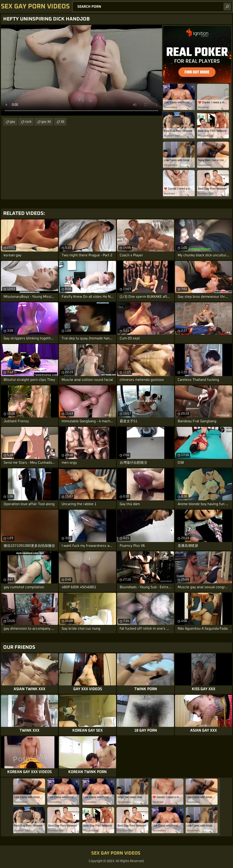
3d (62, 122)
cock (28, 122)
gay (12, 122)
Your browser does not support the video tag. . (81, 70)
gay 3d (46, 122)
